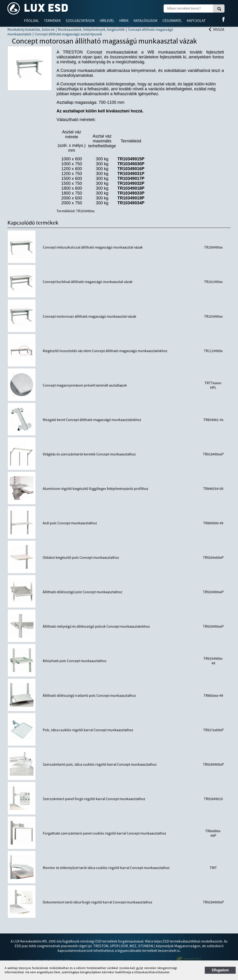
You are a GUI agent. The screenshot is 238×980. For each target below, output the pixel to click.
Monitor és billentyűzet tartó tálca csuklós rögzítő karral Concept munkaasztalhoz (106, 868)
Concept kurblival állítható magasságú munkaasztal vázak (88, 282)
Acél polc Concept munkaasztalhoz (70, 523)
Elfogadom (220, 970)
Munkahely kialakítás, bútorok (31, 30)
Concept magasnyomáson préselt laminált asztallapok (85, 385)
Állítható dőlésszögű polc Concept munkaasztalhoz (83, 592)
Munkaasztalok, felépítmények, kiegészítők (91, 30)
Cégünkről (172, 21)
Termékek (52, 21)
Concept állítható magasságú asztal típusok (68, 34)
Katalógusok (145, 21)
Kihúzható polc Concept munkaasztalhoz (75, 661)
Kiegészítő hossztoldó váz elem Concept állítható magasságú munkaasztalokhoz (105, 351)
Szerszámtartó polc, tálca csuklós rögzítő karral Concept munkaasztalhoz (100, 764)
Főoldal (31, 21)
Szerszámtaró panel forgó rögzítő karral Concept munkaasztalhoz (94, 799)
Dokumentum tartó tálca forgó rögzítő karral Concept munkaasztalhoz (98, 902)
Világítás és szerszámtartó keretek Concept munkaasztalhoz (89, 454)
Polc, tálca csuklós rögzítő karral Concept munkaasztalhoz (88, 730)
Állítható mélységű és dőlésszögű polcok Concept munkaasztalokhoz (96, 626)
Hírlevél (107, 21)
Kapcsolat (196, 21)
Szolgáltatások (80, 21)
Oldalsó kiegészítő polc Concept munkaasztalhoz (81, 558)
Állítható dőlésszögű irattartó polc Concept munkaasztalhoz (89, 696)
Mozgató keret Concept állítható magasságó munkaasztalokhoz (92, 420)
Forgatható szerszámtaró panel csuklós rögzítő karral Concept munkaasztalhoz (104, 833)
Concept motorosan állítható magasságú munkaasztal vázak (89, 317)
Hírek (124, 21)
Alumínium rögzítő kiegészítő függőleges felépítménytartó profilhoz (96, 489)
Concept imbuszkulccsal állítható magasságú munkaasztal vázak (93, 247)
